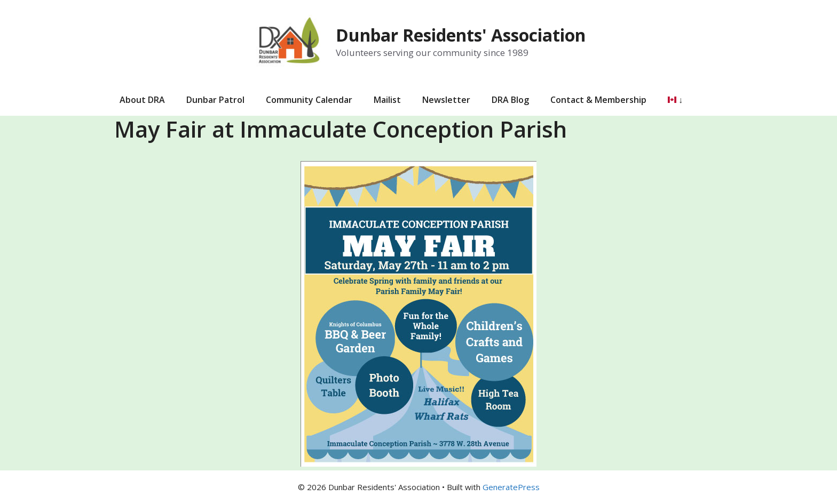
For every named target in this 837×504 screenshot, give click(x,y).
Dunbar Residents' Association (461, 35)
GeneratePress (511, 487)
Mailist (387, 100)
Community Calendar (309, 100)
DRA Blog (510, 100)
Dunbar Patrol (215, 100)
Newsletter (446, 100)
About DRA (142, 100)
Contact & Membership (598, 100)
